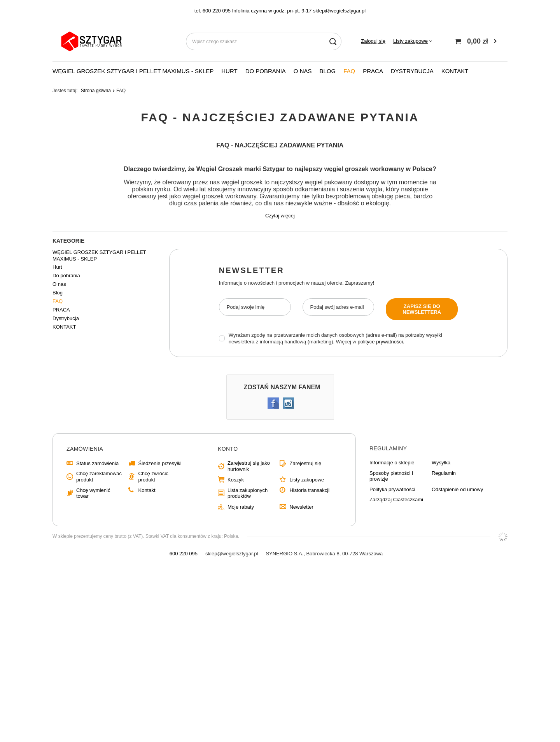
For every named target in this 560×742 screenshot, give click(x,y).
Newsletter (252, 270)
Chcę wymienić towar (93, 493)
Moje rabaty (241, 507)
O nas (303, 71)
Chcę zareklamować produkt (99, 477)
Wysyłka (441, 463)
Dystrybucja (412, 71)
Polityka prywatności (392, 489)
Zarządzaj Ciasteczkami (396, 500)
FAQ (349, 71)
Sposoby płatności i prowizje (391, 476)
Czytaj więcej (280, 216)
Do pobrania (266, 71)
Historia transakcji (309, 490)
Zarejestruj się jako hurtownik (249, 466)
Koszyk (236, 480)
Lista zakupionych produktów (248, 493)
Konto (228, 449)
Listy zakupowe (410, 41)
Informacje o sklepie (392, 463)
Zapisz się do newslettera (422, 309)
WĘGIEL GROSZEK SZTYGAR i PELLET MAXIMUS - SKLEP (133, 71)
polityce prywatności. (381, 342)
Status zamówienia (97, 463)
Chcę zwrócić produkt (153, 477)
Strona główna (96, 91)
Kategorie (68, 241)
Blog (328, 71)
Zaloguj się (373, 41)
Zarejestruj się (305, 463)
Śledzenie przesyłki (160, 463)
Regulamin (444, 473)
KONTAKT (455, 71)
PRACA (373, 71)
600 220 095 (217, 11)
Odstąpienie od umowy (457, 489)
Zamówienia (85, 449)
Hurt (229, 71)
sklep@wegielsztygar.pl (339, 11)
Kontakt (147, 490)
